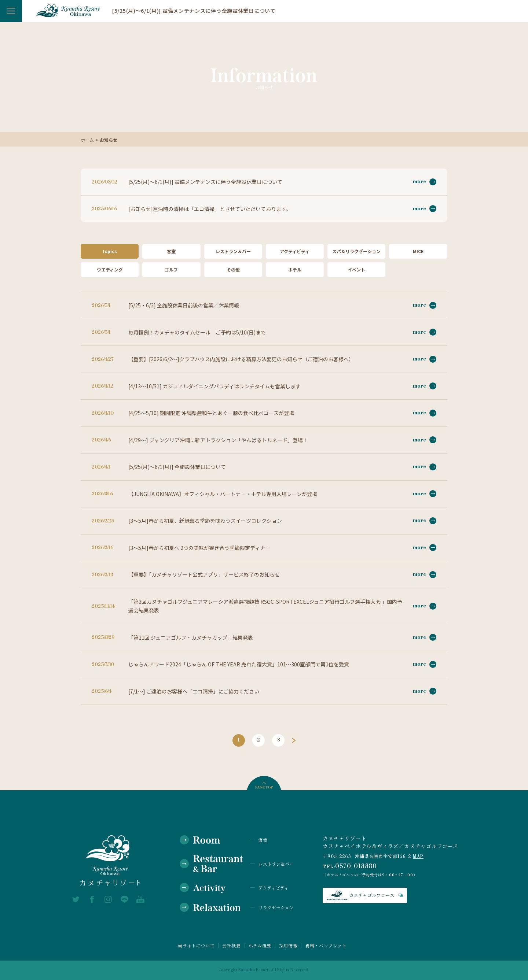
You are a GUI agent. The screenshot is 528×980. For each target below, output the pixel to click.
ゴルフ (171, 269)
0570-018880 (356, 866)
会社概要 (231, 946)
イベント (356, 269)
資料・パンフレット (326, 946)
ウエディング (110, 269)
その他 (233, 269)
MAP (418, 857)
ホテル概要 (260, 946)
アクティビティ (295, 251)
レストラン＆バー (233, 251)
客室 (171, 251)
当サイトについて (196, 946)
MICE (418, 251)
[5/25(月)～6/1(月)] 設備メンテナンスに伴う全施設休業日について (194, 11)
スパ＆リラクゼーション (356, 251)
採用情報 (288, 946)
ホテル (295, 269)
